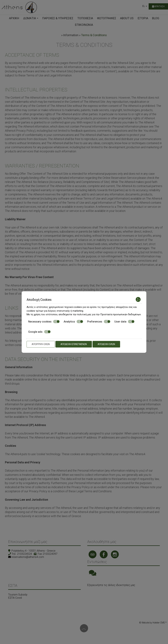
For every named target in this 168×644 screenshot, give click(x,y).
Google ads (39, 332)
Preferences (99, 322)
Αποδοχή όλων (106, 344)
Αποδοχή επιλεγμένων (74, 344)
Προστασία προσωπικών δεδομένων (121, 314)
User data (124, 322)
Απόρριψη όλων (41, 344)
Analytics (73, 322)
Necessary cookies (44, 322)
